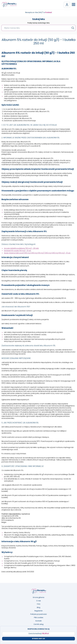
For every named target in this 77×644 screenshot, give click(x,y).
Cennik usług (38, 624)
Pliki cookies (39, 618)
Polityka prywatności (38, 614)
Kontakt (39, 621)
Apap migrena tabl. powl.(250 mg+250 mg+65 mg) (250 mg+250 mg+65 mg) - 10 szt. (37, 253)
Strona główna (38, 597)
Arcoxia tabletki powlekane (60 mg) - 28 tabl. (21, 248)
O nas (39, 601)
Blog (38, 607)
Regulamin (38, 611)
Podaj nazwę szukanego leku (38, 23)
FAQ (39, 604)
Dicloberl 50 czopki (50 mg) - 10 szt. (18, 251)
